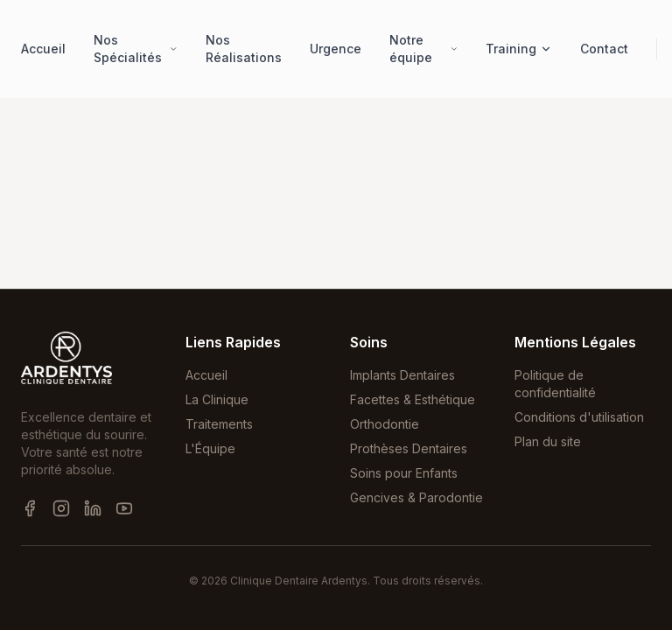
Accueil (43, 49)
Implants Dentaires (402, 375)
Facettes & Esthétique (413, 399)
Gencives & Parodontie (416, 497)
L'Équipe (210, 448)
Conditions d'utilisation (579, 417)
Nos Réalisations (244, 49)
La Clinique (217, 399)
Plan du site (548, 441)
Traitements (219, 424)
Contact (604, 49)
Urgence (336, 49)
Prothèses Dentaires (409, 448)
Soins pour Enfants (404, 473)
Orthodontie (385, 424)
